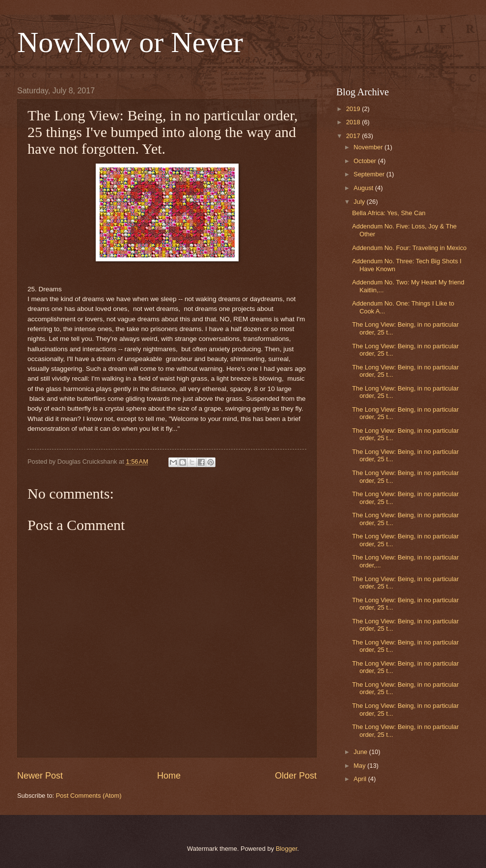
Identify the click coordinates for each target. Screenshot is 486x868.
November (369, 147)
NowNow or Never (130, 42)
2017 (354, 136)
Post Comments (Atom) (89, 796)
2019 (354, 109)
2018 (354, 122)
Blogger (287, 849)
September (370, 174)
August (364, 188)
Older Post (296, 776)
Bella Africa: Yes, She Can (389, 213)
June (361, 752)
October (365, 161)
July (360, 202)
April (361, 779)
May (360, 766)
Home (169, 776)
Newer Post (40, 776)
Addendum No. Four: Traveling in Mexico (409, 248)
